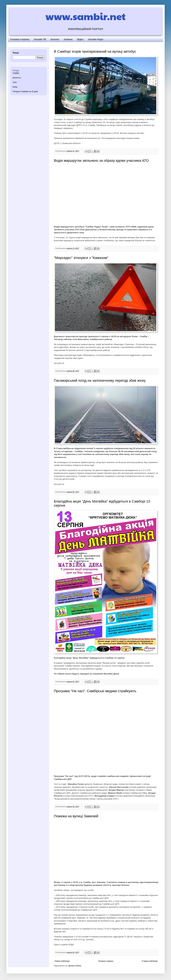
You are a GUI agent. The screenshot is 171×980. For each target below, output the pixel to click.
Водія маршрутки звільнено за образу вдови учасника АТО (101, 161)
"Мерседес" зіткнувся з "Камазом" (81, 258)
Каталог (55, 39)
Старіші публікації (150, 961)
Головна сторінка (20, 39)
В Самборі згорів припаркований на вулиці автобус (95, 51)
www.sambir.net (85, 16)
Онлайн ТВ (40, 39)
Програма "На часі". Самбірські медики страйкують (95, 691)
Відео (80, 39)
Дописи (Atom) (75, 966)
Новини (68, 39)
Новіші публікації (62, 961)
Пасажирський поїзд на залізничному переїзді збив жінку (100, 381)
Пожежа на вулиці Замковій (76, 816)
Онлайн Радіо (96, 39)
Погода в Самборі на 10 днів (25, 91)
